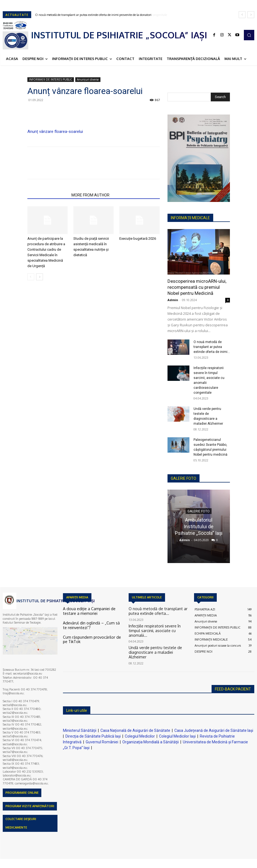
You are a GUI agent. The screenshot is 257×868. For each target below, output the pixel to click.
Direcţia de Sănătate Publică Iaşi (93, 736)
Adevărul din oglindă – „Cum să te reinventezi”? (86, 624)
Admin (173, 300)
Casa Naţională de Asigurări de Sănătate (135, 730)
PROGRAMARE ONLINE (22, 793)
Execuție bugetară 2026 (138, 239)
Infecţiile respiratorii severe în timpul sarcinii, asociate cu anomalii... (159, 627)
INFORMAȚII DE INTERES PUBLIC (51, 79)
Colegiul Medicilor (140, 736)
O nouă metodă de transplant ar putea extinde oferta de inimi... (212, 347)
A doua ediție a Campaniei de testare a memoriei (89, 611)
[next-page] (40, 277)
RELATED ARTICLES (48, 195)
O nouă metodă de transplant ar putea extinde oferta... (155, 611)
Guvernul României (102, 742)
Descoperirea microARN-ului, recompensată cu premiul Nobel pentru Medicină (197, 287)
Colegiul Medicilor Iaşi (177, 736)
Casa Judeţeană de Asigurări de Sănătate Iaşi (214, 730)
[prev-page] (31, 277)
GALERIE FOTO (184, 478)
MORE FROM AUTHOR (90, 195)
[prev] (242, 15)
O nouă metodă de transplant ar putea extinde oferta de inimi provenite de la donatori (93, 15)
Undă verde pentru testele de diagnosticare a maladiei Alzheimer (158, 643)
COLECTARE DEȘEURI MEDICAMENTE (21, 823)
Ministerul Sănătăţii (80, 730)
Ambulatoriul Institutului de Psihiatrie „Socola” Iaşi (199, 526)
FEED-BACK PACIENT (233, 689)
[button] (249, 35)
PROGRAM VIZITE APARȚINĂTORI (30, 806)
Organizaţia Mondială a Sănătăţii (151, 742)
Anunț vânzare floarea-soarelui (55, 132)
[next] (251, 15)
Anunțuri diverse (88, 79)
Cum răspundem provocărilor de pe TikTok (91, 635)
